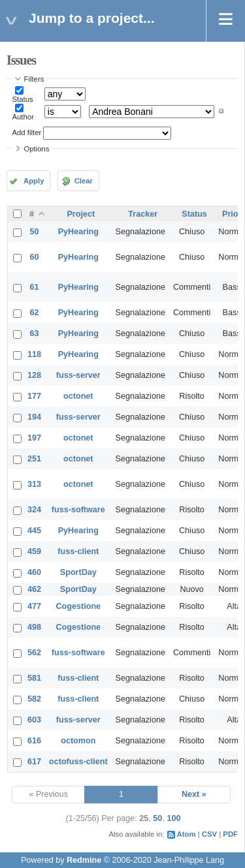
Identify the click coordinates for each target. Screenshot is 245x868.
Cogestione (79, 606)
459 (34, 551)
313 (34, 484)
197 (34, 438)
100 (173, 818)
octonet (78, 396)
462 (34, 589)
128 (34, 375)
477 (34, 606)
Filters (34, 79)
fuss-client (78, 551)
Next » (194, 794)
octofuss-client (78, 762)
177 (34, 396)
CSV (209, 834)
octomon (78, 741)
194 (34, 417)
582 (34, 699)
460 (34, 572)
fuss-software (78, 510)
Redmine (84, 860)
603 (34, 720)
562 (34, 653)
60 (35, 257)
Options (37, 149)
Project (81, 214)
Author (23, 117)
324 (34, 510)
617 (34, 762)
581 (34, 678)
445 (34, 531)
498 (34, 627)
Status (23, 99)
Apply (34, 181)
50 (35, 232)
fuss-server (78, 375)
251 (34, 459)
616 (34, 741)
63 (35, 333)
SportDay (78, 572)
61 (35, 287)
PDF (230, 834)
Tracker (143, 214)
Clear (84, 181)
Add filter (27, 132)
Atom (187, 834)
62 (35, 313)
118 (34, 354)
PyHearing (78, 232)
